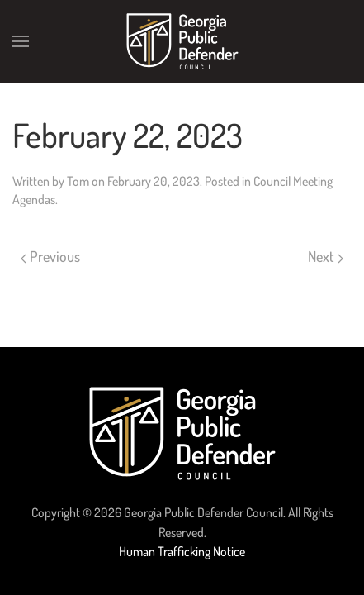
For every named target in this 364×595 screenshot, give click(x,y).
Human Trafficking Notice (182, 551)
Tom (78, 181)
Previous (50, 256)
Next (326, 256)
